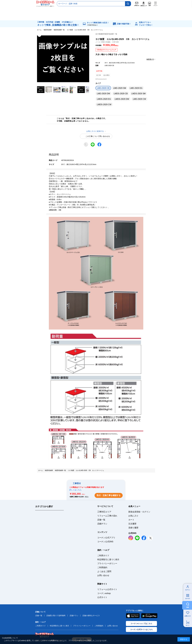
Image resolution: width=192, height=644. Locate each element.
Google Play (149, 616)
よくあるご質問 (104, 571)
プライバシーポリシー (107, 563)
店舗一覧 (101, 520)
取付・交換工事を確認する (109, 495)
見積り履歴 (133, 528)
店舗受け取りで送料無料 (56, 616)
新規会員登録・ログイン (139, 512)
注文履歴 (132, 524)
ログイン (188, 590)
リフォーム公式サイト (107, 589)
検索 (188, 607)
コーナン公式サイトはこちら (141, 629)
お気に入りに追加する (87, 82)
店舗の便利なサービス (91, 616)
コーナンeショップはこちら (141, 623)
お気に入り (188, 616)
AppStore (133, 616)
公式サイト (102, 597)
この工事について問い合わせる (98, 136)
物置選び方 (150, 59)
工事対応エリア (104, 512)
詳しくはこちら (75, 490)
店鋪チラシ (102, 524)
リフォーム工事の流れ (107, 516)
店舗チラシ (74, 616)
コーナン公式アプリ (106, 538)
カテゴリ (188, 599)
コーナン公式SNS (105, 542)
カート (188, 625)
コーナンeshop (104, 593)
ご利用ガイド (103, 556)
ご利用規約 (102, 567)
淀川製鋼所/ (106, 34)
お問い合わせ (103, 575)
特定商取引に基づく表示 (108, 560)
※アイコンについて (101, 79)
